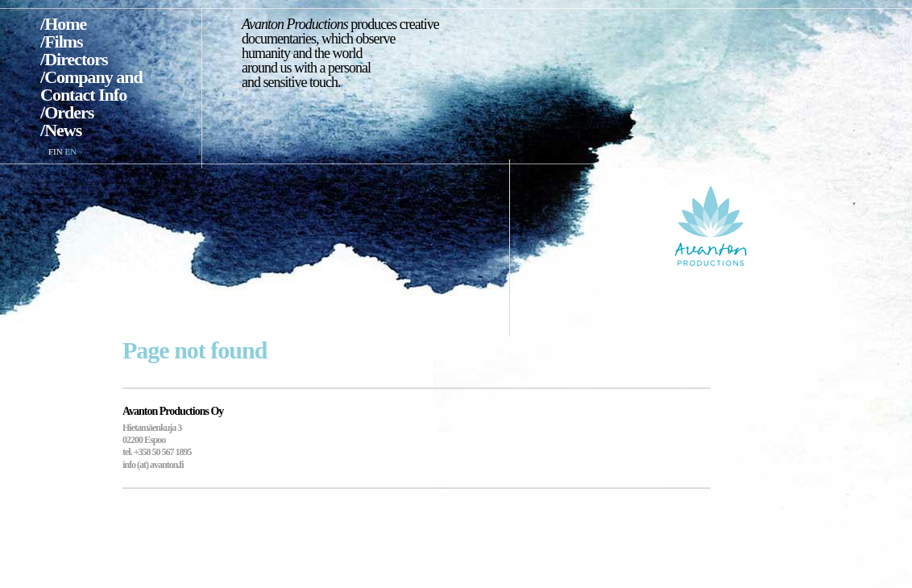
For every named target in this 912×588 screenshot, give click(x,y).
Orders (69, 112)
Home (65, 24)
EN (70, 151)
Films (64, 41)
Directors (76, 59)
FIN (56, 151)
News (63, 130)
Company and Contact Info (91, 86)
